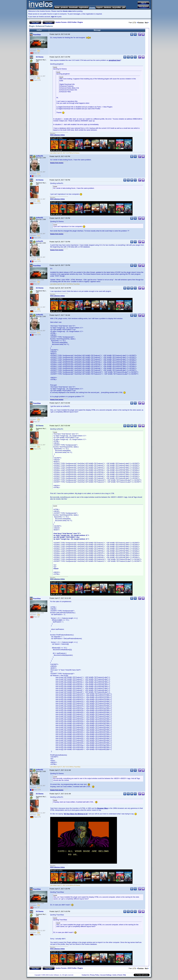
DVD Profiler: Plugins (75, 22)
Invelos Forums (61, 22)
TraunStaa (37, 35)
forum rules (67, 11)
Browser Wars (103, 808)
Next (147, 22)
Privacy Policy (95, 975)
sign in (54, 17)
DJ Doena (40, 57)
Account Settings (106, 975)
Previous (140, 22)
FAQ (124, 975)
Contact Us (85, 975)
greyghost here (114, 60)
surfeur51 (39, 156)
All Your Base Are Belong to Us (76, 814)
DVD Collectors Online (57, 135)
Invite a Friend (117, 975)
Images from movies (57, 163)
